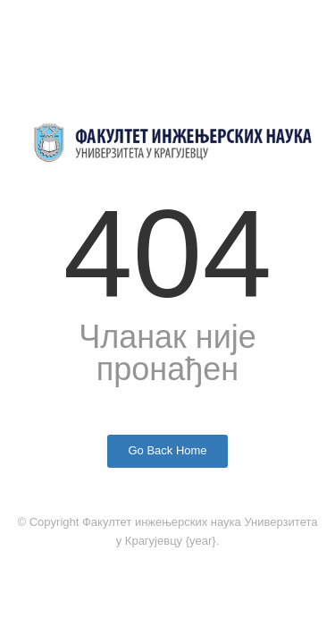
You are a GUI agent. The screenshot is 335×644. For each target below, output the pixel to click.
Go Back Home (167, 450)
